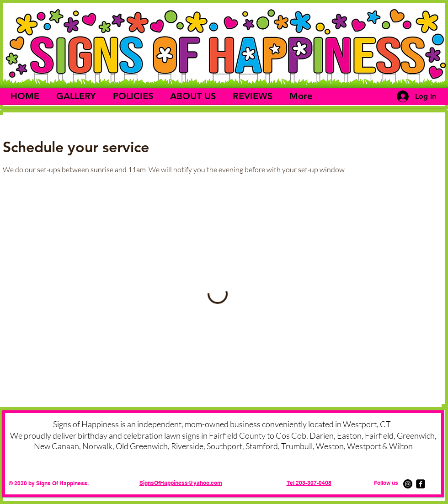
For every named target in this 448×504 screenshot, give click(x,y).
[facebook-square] (421, 484)
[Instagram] (408, 484)
